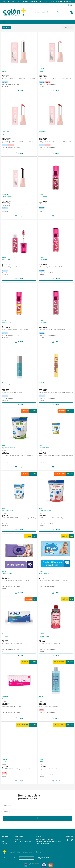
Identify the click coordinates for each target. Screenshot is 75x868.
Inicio (3, 839)
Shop (3, 841)
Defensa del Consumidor (10, 858)
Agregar (19, 90)
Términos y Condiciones (34, 852)
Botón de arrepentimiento (27, 858)
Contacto (4, 844)
